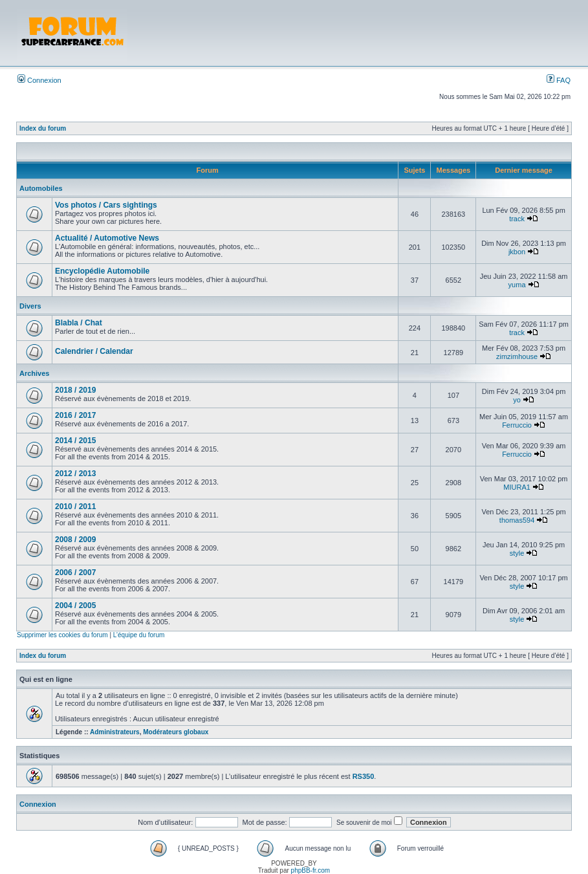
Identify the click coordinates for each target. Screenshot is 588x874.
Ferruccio (517, 425)
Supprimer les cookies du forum (62, 635)
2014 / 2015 (75, 441)
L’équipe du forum (139, 635)
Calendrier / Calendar (94, 351)
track (517, 219)
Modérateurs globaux (176, 732)
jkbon (517, 252)
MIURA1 (517, 487)
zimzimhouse (517, 356)
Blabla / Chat (79, 323)
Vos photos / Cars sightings (106, 205)
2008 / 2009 (75, 540)
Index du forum (43, 128)
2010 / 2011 (75, 507)
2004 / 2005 (75, 606)
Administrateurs (115, 732)
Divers (30, 306)
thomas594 (517, 520)
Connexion (39, 80)
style (517, 553)
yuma (517, 285)
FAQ (559, 80)
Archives (34, 373)
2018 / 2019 (75, 390)
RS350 (364, 776)
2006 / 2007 (75, 573)
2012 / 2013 (75, 474)
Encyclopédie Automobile (102, 271)
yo (517, 400)
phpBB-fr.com (311, 870)
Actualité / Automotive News (107, 238)
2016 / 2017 (75, 415)
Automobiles (41, 188)
